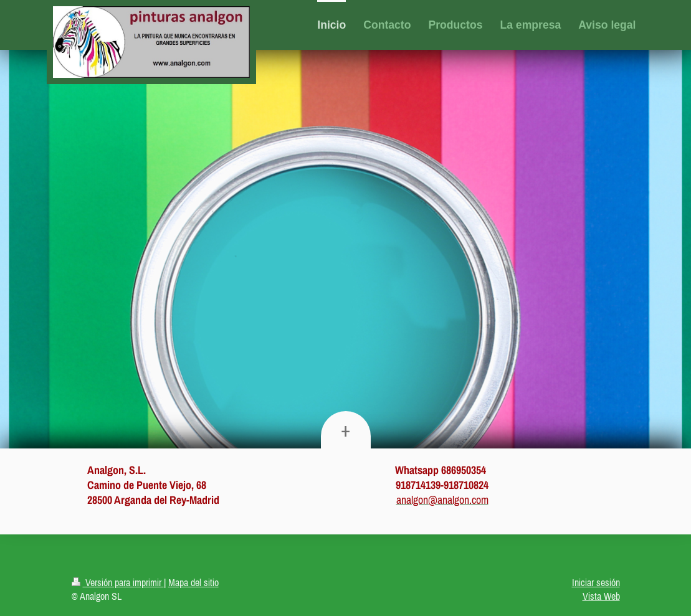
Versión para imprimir (118, 582)
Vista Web (601, 596)
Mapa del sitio (193, 582)
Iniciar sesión (596, 582)
